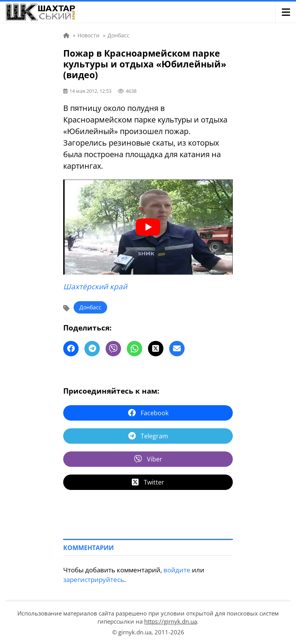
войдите (177, 570)
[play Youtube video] (148, 227)
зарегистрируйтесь (94, 579)
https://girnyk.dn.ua (171, 621)
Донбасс (90, 307)
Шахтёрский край (95, 287)
